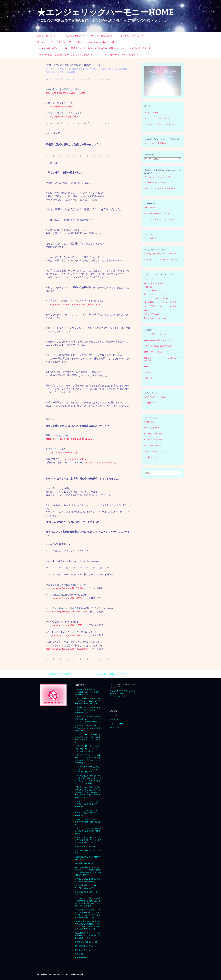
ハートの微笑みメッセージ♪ (155, 334)
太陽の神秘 (151, 290)
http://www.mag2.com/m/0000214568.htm (66, 588)
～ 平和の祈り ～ (151, 403)
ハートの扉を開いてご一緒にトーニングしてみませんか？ (65, 55)
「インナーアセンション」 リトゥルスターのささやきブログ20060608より (88, 804)
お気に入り (149, 378)
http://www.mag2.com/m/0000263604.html (67, 598)
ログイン (113, 716)
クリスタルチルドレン (153, 207)
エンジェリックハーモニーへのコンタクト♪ (119, 55)
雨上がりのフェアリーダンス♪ (156, 294)
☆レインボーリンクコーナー (155, 238)
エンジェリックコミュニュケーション (159, 219)
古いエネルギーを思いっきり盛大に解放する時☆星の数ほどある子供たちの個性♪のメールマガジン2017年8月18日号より (94, 48)
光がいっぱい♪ (150, 279)
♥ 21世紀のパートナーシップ (155, 457)
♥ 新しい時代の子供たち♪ (154, 445)
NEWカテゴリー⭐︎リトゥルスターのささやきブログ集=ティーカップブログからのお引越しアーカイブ (88, 840)
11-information (80, 958)
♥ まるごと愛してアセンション (156, 451)
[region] (163, 81)
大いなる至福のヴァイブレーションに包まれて (162, 306)
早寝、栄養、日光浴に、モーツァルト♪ (114, 674)
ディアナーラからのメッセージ (156, 183)
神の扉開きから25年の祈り (58, 674)
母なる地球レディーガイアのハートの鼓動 (160, 302)
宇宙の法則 (79, 954)
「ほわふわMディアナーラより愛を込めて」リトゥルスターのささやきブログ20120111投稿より (88, 701)
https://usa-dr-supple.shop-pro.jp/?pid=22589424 (70, 439)
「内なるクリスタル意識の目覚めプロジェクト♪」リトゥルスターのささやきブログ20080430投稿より (88, 719)
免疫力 (111, 69)
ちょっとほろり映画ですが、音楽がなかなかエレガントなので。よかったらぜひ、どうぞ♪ (123, 694)
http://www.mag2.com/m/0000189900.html (67, 635)
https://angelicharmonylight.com (62, 116)
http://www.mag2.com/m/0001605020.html (67, 649)
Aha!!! (146, 366)
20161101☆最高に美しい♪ (103, 36)
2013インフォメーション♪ (154, 352)
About (80, 42)
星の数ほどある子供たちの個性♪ (83, 69)
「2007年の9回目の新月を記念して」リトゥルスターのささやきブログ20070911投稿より (88, 769)
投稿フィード (115, 720)
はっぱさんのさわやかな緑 (154, 283)
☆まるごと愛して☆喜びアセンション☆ (162, 260)
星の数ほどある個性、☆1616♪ (86, 942)
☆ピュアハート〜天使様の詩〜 (156, 143)
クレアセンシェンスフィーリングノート (160, 177)
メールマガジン (60, 69)
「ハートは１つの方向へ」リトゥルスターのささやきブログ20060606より (88, 813)
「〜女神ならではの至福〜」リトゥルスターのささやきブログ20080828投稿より (88, 710)
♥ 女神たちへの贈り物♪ (153, 434)
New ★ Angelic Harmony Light (102, 42)
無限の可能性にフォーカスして (87, 846)
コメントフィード (117, 724)
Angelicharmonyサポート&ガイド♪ (157, 340)
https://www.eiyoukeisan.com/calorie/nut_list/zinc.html (73, 304)
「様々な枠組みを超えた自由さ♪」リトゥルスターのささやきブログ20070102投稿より (88, 728)
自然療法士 (70, 72)
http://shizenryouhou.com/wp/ (101, 462)
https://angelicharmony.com (60, 106)
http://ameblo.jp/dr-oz (76, 459)
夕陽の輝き (149, 287)
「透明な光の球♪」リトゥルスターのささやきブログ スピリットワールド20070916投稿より (88, 749)
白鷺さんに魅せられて (74, 36)
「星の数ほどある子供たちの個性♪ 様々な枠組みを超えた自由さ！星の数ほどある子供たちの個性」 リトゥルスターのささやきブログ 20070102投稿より (89, 792)
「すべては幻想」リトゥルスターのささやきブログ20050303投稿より (88, 822)
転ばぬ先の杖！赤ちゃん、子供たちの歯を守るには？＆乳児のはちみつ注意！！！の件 (88, 935)
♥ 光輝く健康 (149, 422)
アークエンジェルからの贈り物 (156, 298)
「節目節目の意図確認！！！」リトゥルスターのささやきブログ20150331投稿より (88, 692)
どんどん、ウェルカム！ (132, 36)
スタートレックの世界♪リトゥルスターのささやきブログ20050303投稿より (88, 831)
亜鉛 (104, 69)
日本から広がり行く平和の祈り (156, 397)
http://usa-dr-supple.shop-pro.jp (62, 452)
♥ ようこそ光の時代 (152, 428)
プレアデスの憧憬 (151, 112)
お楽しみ (148, 372)
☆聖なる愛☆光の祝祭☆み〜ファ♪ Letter (161, 254)
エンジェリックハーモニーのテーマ (54, 42)
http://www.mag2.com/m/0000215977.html (67, 625)
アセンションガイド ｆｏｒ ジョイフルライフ (162, 124)
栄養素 (60, 72)
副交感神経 (121, 69)
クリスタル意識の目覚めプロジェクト (159, 346)
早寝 (54, 72)
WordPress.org (115, 727)
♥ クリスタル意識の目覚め (154, 439)
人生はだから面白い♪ (47, 36)
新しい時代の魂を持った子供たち (157, 213)
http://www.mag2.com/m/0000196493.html (67, 612)
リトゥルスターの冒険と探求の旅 (157, 118)
